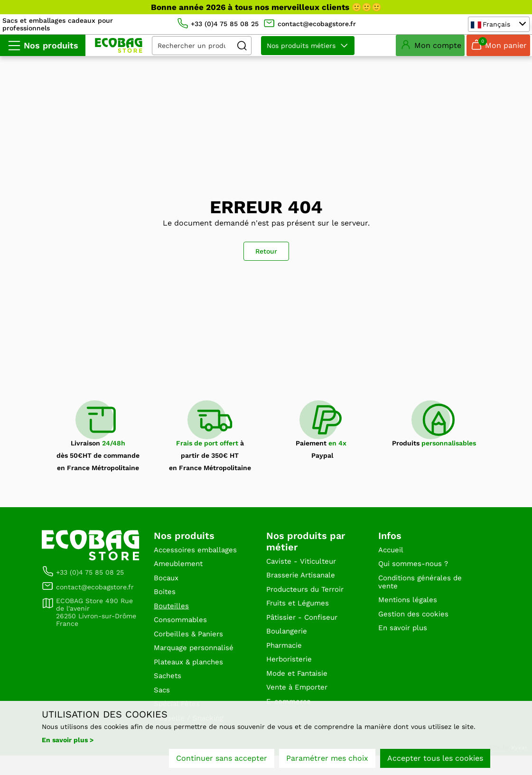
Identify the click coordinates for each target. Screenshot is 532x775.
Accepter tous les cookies (435, 760)
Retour (266, 258)
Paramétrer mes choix (327, 760)
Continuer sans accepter (222, 760)
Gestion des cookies (415, 626)
